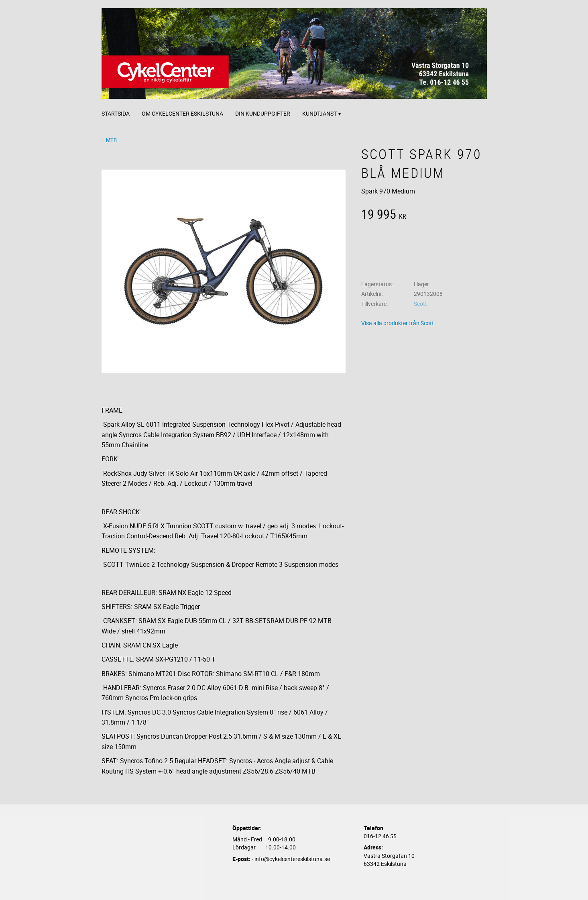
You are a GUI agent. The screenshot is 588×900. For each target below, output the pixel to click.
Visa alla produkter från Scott (398, 323)
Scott (420, 304)
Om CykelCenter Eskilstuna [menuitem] (182, 113)
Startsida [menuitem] (116, 113)
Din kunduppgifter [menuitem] (263, 113)
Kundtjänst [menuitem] (319, 113)
